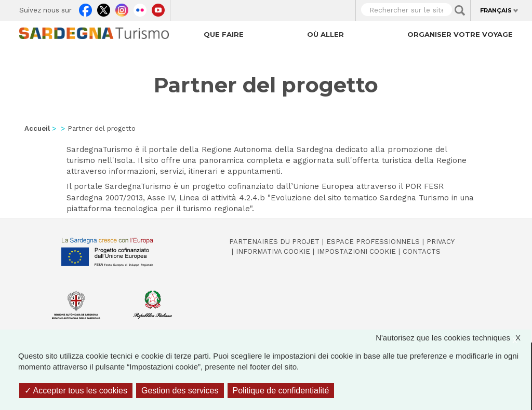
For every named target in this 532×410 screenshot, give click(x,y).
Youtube (158, 8)
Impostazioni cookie (356, 251)
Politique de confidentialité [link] (281, 391)
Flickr (140, 8)
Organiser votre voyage (460, 34)
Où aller (325, 34)
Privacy (441, 242)
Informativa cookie (273, 251)
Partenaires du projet (274, 242)
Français (496, 10)
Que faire (224, 34)
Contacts (422, 251)
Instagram (122, 8)
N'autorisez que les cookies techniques (453, 338)
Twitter (104, 8)
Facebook (85, 8)
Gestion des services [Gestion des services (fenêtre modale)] (180, 391)
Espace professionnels (373, 242)
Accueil (37, 128)
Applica (460, 10)
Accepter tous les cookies (76, 391)
